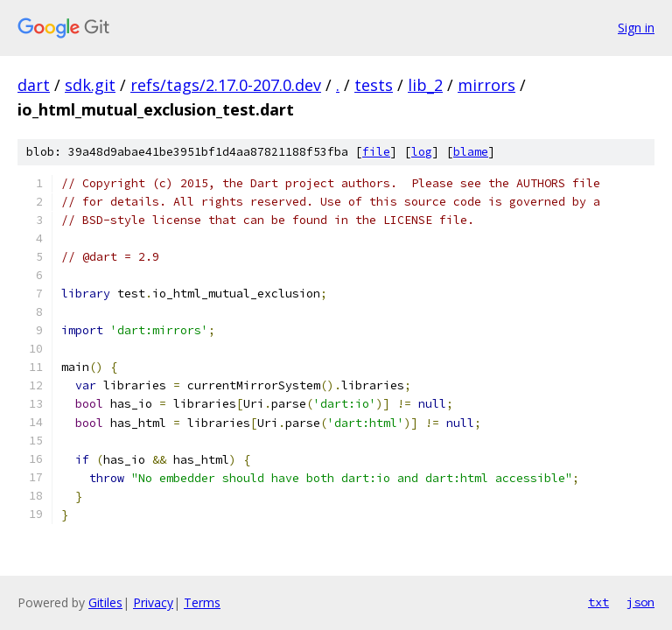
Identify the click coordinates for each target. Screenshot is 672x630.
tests (374, 85)
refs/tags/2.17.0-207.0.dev (226, 85)
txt (598, 602)
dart (34, 85)
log (422, 152)
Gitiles (105, 602)
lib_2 (425, 85)
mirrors (486, 85)
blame (471, 152)
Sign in (636, 28)
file (376, 152)
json (640, 602)
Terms (202, 602)
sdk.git (90, 85)
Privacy (153, 602)
